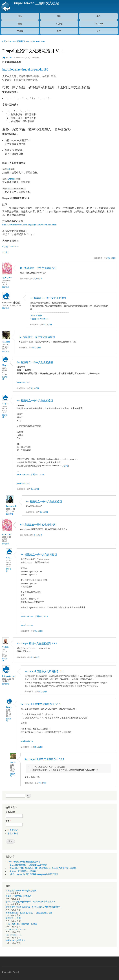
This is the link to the (14, 935)
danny (13, 762)
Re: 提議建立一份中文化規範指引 (38, 268)
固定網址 (6, 287)
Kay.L (11, 58)
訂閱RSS (35, 474)
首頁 (4, 41)
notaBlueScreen (23, 382)
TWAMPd (98, 24)
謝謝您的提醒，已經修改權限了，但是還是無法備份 (29, 913)
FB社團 (20, 31)
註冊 (114, 258)
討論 (20, 16)
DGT (59, 31)
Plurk (42, 474)
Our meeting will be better (16, 929)
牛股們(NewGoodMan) (39, 319)
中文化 (59, 24)
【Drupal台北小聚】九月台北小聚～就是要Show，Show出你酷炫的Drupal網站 (42, 868)
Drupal (16, 972)
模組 (20, 24)
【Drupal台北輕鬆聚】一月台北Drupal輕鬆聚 (27, 865)
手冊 (99, 16)
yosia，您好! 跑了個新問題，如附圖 (21, 924)
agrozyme (7, 277)
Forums (11, 41)
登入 (99, 31)
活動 (59, 16)
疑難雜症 (21, 41)
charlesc (6, 342)
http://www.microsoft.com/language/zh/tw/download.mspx (30, 225)
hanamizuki (12, 506)
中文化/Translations (36, 41)
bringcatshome (9, 676)
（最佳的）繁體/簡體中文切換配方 (23, 871)
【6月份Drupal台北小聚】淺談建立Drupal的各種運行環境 (33, 874)
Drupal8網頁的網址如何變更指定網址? (24, 862)
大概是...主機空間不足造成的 (18, 896)
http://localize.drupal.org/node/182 (25, 69)
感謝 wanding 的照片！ (15, 940)
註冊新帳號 (13, 830)
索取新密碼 (13, 834)
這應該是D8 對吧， (14, 918)
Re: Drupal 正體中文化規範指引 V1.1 (37, 643)
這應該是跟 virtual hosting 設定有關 (21, 891)
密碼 (8, 821)
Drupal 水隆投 (36, 316)
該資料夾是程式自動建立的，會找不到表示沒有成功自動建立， (34, 907)
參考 (66, 466)
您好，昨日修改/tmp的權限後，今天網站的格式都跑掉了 (31, 902)
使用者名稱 (11, 812)
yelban (5, 647)
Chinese (12, 179)
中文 (9, 169)
